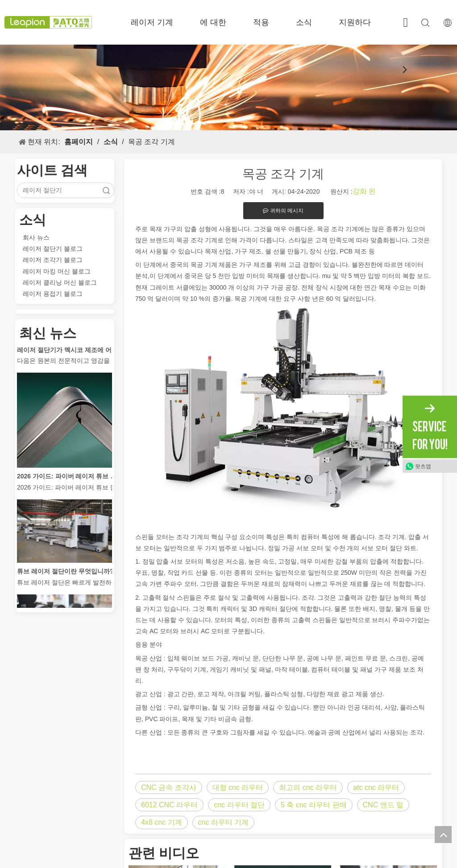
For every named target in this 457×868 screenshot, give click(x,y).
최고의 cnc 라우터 (308, 787)
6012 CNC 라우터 (169, 805)
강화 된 (364, 191)
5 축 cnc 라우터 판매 (314, 805)
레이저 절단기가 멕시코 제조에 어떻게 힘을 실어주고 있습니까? (67, 352)
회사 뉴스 (36, 237)
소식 (304, 22)
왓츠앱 (423, 466)
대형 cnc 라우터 (238, 787)
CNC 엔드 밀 (383, 805)
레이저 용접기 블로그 (53, 294)
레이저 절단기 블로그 (53, 249)
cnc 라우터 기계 (224, 822)
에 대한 (213, 22)
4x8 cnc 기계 (162, 822)
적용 (261, 22)
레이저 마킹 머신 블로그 (57, 271)
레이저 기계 (152, 22)
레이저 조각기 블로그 (53, 260)
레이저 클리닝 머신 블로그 (60, 282)
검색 (106, 190)
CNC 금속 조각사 (169, 787)
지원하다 (355, 22)
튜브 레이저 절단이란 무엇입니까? (65, 573)
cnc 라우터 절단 (239, 805)
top (443, 835)
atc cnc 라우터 (376, 787)
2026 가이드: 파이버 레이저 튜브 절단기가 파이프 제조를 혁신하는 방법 (67, 478)
